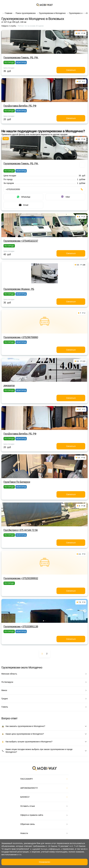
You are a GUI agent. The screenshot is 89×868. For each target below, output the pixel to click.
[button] (43, 52)
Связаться (71, 70)
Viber (65, 197)
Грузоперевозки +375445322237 (21, 241)
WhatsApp (23, 197)
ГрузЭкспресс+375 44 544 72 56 (21, 530)
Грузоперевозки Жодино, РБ (19, 289)
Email (23, 205)
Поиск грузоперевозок (26, 13)
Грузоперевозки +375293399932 (21, 578)
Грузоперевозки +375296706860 (21, 337)
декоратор (9, 386)
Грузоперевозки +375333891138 (21, 627)
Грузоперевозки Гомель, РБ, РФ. (21, 58)
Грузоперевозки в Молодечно (52, 13)
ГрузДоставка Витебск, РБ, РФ (20, 106)
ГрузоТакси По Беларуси (17, 482)
